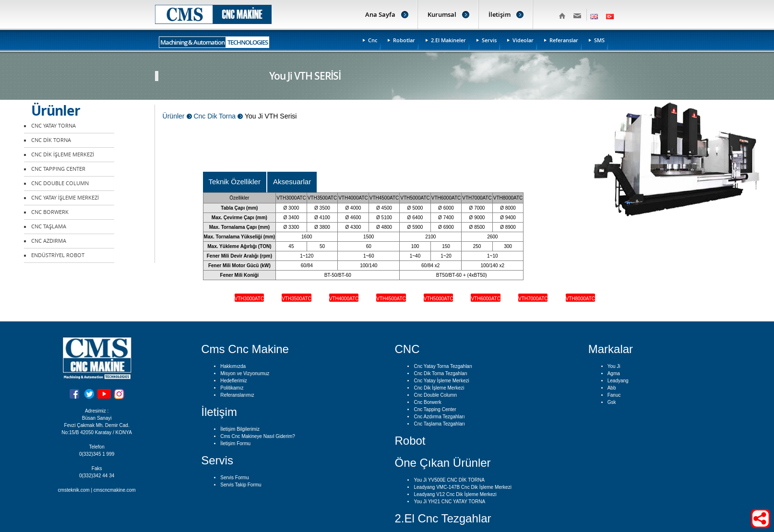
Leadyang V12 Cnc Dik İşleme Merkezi (455, 494)
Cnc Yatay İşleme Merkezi (441, 381)
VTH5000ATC (439, 299)
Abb (612, 388)
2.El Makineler (448, 40)
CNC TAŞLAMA (49, 227)
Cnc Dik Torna (214, 116)
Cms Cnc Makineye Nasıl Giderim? (258, 436)
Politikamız (232, 388)
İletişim (500, 14)
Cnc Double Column (435, 395)
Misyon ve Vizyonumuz (245, 373)
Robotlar (404, 40)
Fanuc (614, 395)
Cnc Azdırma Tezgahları (439, 417)
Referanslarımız (237, 395)
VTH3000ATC (250, 299)
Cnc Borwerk (427, 402)
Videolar (523, 40)
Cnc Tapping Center (435, 409)
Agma (614, 373)
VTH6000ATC (486, 299)
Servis (489, 40)
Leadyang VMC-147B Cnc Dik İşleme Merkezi (462, 487)
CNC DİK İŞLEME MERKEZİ (63, 155)
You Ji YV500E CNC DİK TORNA (449, 480)
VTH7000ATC (533, 299)
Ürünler (174, 116)
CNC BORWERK (50, 212)
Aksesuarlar (292, 182)
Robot (410, 441)
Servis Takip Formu (241, 485)
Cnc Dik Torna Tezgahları (440, 373)
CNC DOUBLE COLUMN (60, 183)
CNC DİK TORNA (51, 140)
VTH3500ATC (297, 299)
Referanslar (564, 40)
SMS (599, 40)
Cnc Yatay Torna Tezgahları (443, 366)
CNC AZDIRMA (49, 241)
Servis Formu (234, 478)
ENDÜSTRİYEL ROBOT (58, 255)
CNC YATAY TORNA (54, 126)
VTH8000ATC (581, 299)
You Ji (614, 366)
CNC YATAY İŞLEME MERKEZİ (65, 198)
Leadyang (618, 381)
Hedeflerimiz (234, 381)
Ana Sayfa (380, 14)
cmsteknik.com (74, 490)
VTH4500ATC (391, 299)
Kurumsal (442, 14)
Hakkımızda (233, 366)
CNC (407, 349)
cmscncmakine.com (115, 490)
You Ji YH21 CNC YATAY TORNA (449, 502)
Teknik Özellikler (235, 182)
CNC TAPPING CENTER (58, 169)
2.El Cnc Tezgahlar (443, 518)
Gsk (612, 402)
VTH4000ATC (344, 299)
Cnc (373, 40)
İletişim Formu (235, 443)
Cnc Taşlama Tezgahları (439, 424)
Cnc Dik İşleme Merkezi (439, 388)
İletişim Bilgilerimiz (240, 429)
